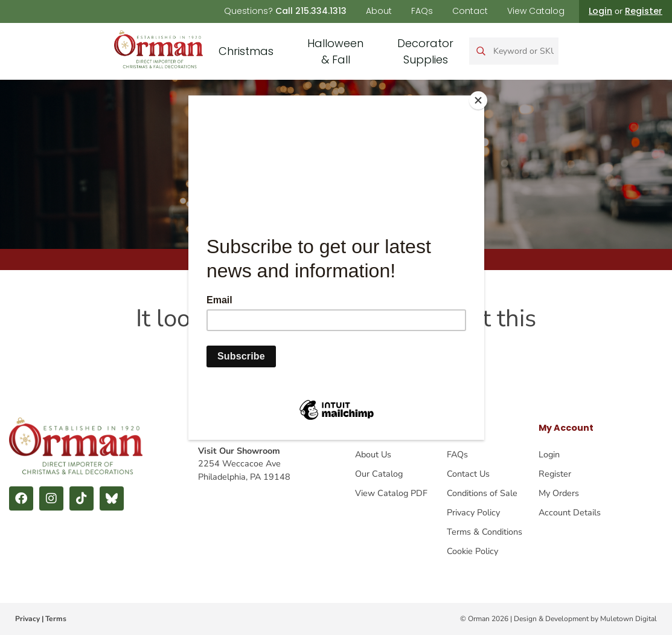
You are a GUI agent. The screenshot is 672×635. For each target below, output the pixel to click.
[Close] (481, 98)
